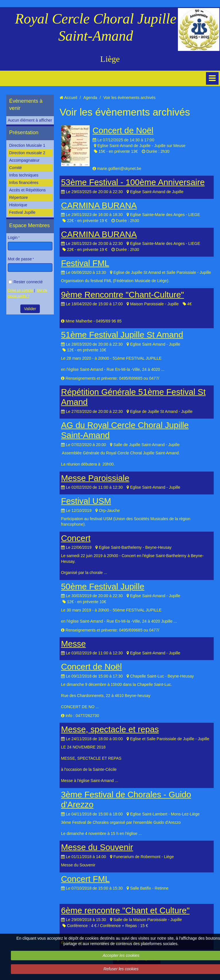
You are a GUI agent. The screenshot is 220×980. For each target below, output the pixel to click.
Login (13, 237)
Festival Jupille (22, 212)
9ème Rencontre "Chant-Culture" (122, 295)
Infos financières (24, 183)
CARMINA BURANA (99, 205)
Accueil (71, 98)
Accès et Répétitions (27, 190)
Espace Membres (30, 225)
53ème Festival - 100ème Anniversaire (133, 182)
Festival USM (86, 501)
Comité (15, 168)
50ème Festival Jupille (103, 586)
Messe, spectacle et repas (110, 729)
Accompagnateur (24, 160)
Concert (76, 538)
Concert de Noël (123, 130)
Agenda (90, 98)
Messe (73, 644)
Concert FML (85, 879)
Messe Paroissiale (95, 478)
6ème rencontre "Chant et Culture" (125, 910)
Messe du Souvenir (97, 847)
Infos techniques (24, 175)
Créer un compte (20, 290)
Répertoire (18, 197)
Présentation (24, 132)
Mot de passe (20, 259)
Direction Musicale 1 (27, 145)
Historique (18, 205)
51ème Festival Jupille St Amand (122, 335)
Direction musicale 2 (27, 153)
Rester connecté (25, 282)
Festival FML (85, 263)
